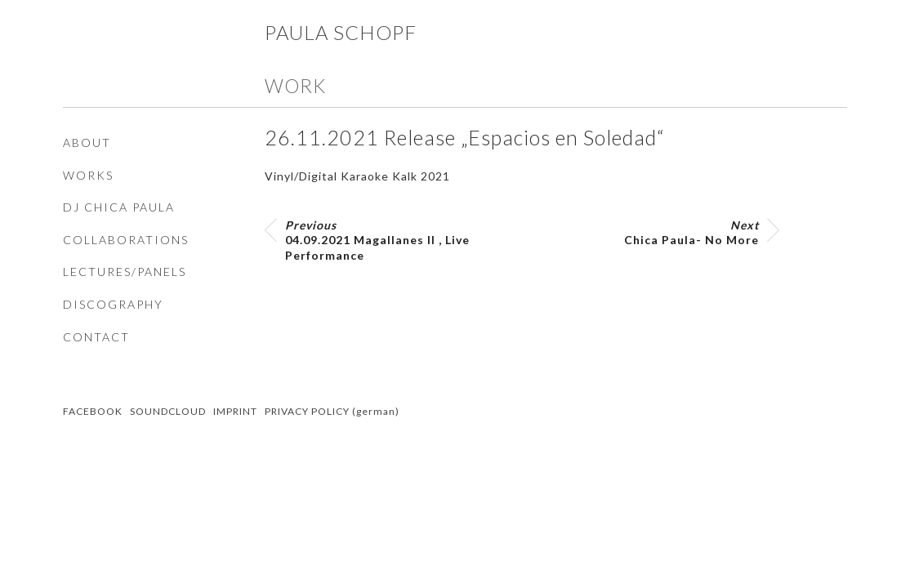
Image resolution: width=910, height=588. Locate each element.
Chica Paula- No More (691, 232)
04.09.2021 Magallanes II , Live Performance (377, 240)
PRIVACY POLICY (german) (332, 411)
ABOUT (87, 143)
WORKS (88, 175)
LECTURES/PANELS (125, 272)
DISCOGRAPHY (113, 304)
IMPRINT (235, 411)
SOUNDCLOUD (168, 411)
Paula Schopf (341, 32)
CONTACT (96, 337)
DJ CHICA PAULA (119, 207)
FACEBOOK (93, 411)
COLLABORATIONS (126, 240)
